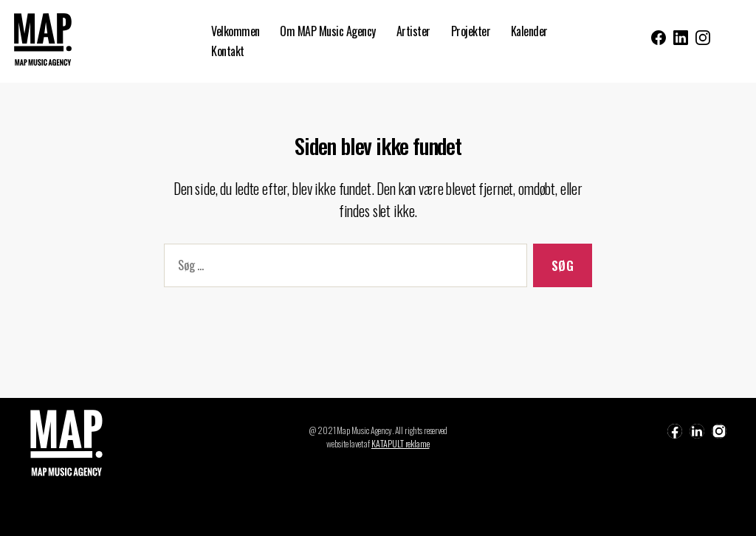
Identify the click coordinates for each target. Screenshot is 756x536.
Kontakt (228, 51)
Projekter (471, 31)
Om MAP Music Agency (328, 31)
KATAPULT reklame (401, 443)
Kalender (529, 31)
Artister (413, 31)
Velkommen (236, 31)
